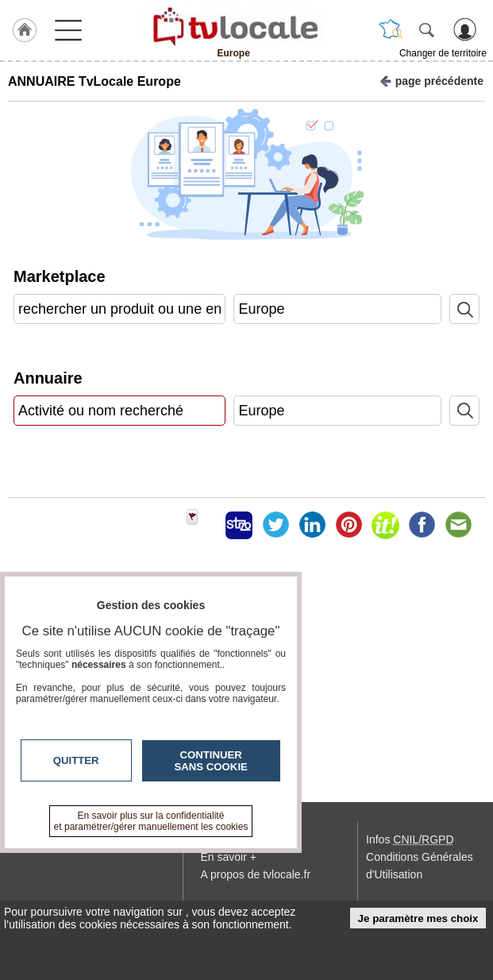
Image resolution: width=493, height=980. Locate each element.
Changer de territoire (443, 53)
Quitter (76, 760)
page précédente (431, 80)
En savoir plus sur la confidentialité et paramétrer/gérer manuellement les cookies (151, 821)
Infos (410, 839)
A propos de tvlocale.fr (256, 874)
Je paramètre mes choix (418, 918)
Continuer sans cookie (211, 761)
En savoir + (229, 857)
